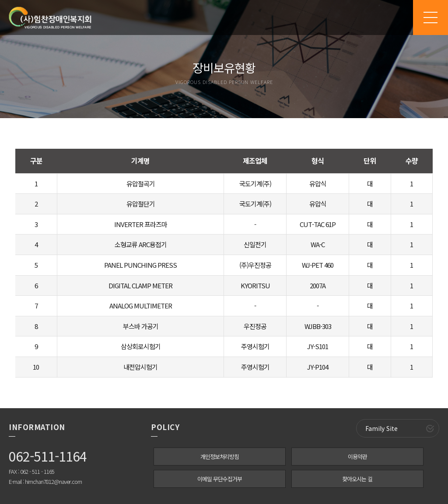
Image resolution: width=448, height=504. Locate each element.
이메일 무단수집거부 (220, 479)
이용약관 (357, 457)
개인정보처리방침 (220, 457)
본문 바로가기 (0, 0)
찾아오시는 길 (357, 479)
